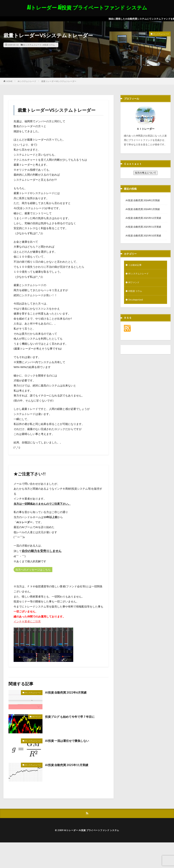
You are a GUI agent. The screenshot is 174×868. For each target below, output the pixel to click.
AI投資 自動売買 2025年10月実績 (143, 236)
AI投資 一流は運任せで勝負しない (68, 741)
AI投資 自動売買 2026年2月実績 (143, 200)
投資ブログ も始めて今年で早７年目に (71, 717)
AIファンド (37, 717)
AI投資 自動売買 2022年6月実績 (67, 692)
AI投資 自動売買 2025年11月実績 (68, 765)
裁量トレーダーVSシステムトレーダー (59, 81)
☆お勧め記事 (135, 265)
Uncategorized (136, 300)
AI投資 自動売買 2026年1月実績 (143, 209)
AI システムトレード (32, 45)
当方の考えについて (145, 173)
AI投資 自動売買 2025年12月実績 (143, 218)
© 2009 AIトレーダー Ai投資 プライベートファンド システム (87, 830)
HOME (9, 81)
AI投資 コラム (49, 45)
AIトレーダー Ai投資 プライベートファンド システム (87, 8)
